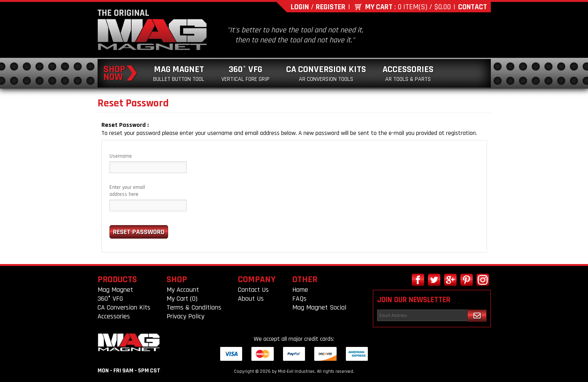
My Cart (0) (182, 299)
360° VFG (245, 73)
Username (121, 156)
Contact (473, 7)
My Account (183, 290)
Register (331, 7)
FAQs (299, 299)
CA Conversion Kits (326, 73)
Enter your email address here (127, 191)
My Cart (379, 7)
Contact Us (253, 290)
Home (300, 290)
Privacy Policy (185, 316)
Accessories (408, 73)
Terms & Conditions (194, 307)
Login (300, 7)
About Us (251, 299)
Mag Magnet (179, 73)
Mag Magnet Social (319, 307)
